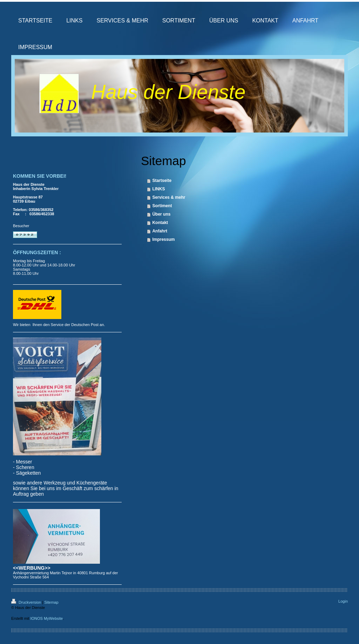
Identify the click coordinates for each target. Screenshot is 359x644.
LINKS (158, 189)
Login (343, 601)
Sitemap (51, 602)
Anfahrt (160, 231)
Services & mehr (169, 197)
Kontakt (160, 223)
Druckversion (27, 602)
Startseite (162, 181)
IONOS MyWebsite (46, 618)
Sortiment (162, 206)
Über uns (161, 214)
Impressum (163, 239)
